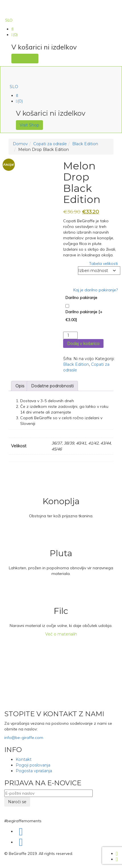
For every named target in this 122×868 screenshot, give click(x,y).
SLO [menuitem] (9, 20)
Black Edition (85, 144)
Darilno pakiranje (81, 298)
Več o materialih (61, 634)
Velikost (71, 269)
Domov (20, 144)
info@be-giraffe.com (24, 738)
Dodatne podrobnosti (52, 386)
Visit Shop (25, 59)
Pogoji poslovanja (33, 765)
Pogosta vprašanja (34, 771)
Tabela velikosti (103, 263)
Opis (20, 386)
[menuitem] (9, 20)
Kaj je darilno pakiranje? (96, 290)
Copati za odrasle (50, 144)
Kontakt (24, 759)
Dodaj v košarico (83, 344)
